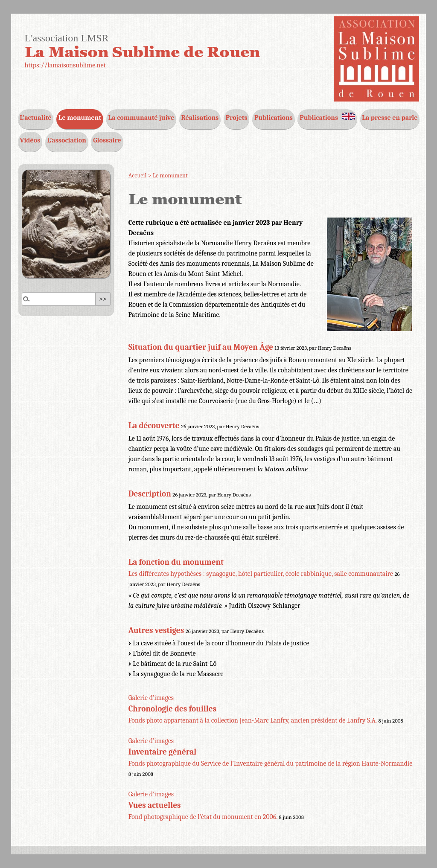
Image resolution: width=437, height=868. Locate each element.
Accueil (138, 176)
